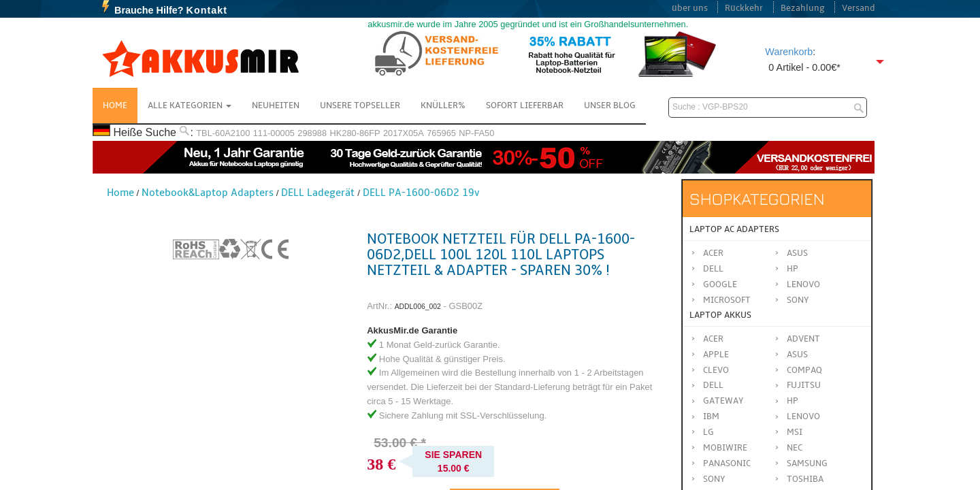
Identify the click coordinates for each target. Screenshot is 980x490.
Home (115, 105)
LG (708, 432)
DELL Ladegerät (318, 193)
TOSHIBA (805, 479)
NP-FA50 (476, 133)
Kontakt (207, 10)
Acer (713, 253)
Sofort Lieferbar (525, 105)
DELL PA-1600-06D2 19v (421, 193)
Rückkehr (744, 8)
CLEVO (716, 370)
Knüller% (443, 105)
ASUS (797, 355)
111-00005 (274, 133)
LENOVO (803, 416)
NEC (795, 448)
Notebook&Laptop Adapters (208, 193)
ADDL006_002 (418, 307)
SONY (714, 479)
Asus (797, 253)
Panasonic (727, 463)
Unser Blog (610, 105)
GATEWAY (723, 401)
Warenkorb (789, 52)
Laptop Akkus (720, 315)
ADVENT (803, 339)
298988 (312, 133)
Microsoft (727, 300)
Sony (798, 300)
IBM (711, 416)
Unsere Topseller (360, 105)
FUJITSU (804, 385)
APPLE (716, 355)
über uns (690, 8)
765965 (441, 133)
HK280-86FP (355, 133)
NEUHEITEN (276, 105)
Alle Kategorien (190, 105)
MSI (795, 432)
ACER (713, 339)
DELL (713, 385)
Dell (713, 269)
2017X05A (404, 133)
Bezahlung (803, 8)
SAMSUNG (807, 463)
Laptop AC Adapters (734, 229)
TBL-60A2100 (223, 133)
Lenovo (803, 284)
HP (793, 269)
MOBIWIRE (725, 448)
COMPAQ (804, 370)
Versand (859, 8)
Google (720, 284)
